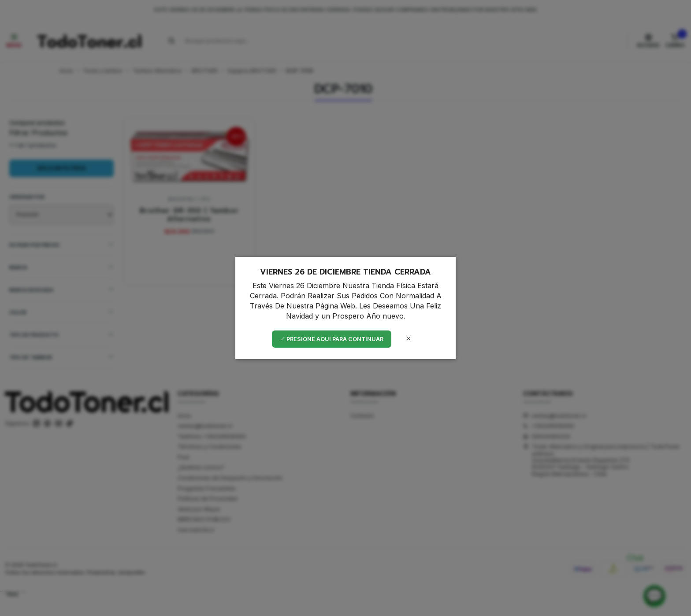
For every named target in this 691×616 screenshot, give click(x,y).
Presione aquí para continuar (331, 339)
